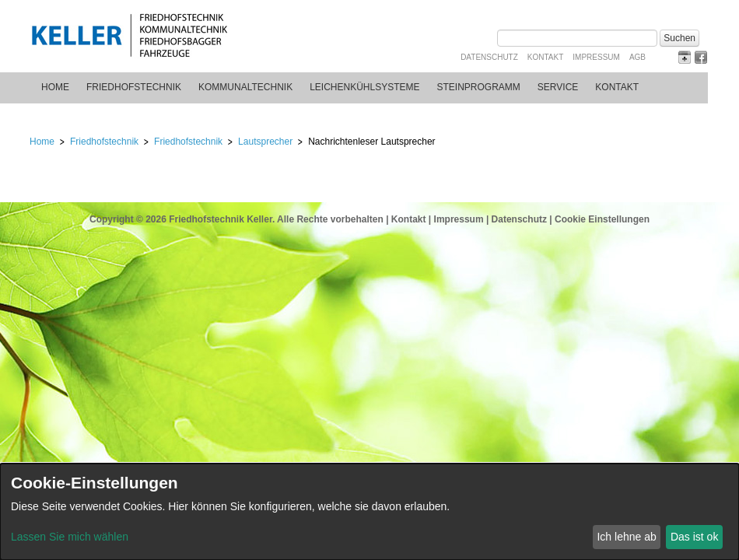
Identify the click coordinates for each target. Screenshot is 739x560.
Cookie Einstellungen (602, 219)
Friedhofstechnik (134, 87)
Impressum (596, 57)
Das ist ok (694, 537)
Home (55, 87)
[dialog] (369, 512)
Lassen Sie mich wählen (70, 537)
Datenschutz (489, 57)
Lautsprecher (265, 142)
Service (558, 87)
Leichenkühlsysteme (364, 87)
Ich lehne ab (626, 537)
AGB (637, 57)
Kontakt (545, 57)
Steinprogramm (479, 87)
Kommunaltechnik (245, 87)
